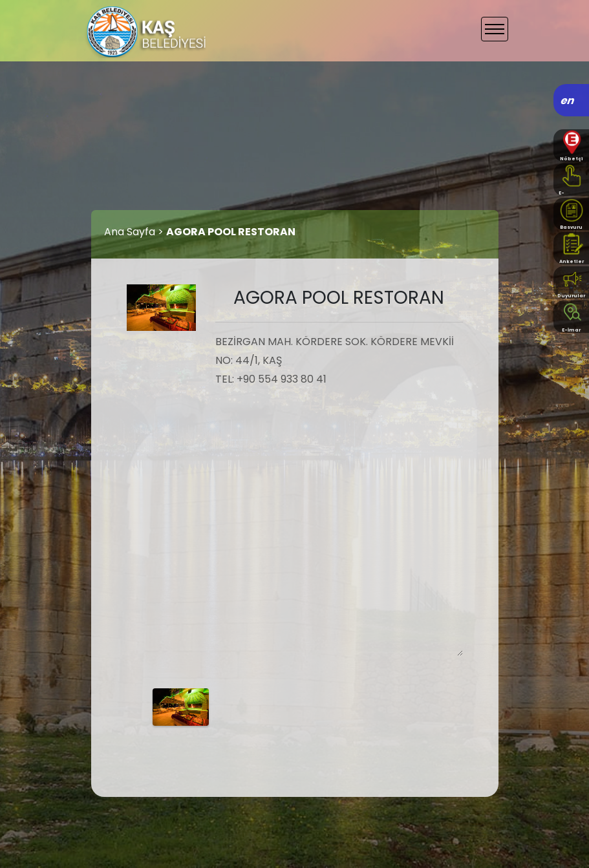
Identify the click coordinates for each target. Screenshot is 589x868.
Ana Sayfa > (135, 232)
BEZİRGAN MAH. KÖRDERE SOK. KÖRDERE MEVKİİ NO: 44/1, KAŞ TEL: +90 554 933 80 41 (339, 494)
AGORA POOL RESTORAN (231, 232)
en (568, 101)
